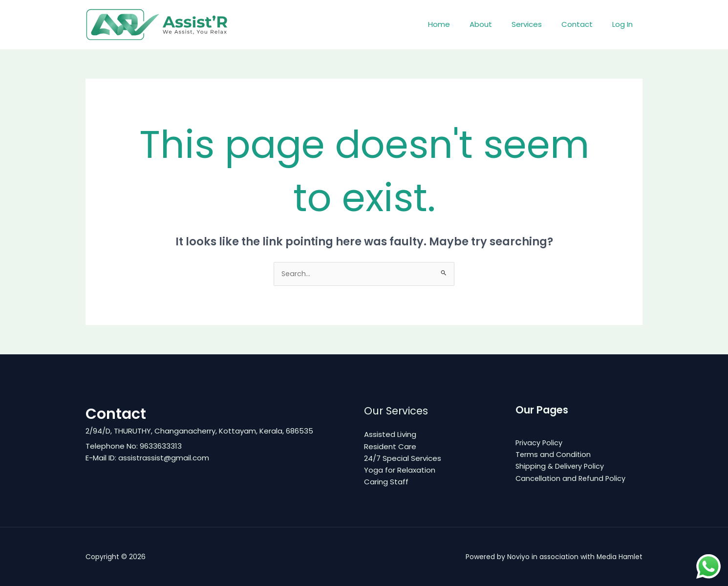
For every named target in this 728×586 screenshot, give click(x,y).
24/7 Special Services (403, 458)
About (498, 24)
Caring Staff (386, 482)
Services (539, 24)
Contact (584, 24)
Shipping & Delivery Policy (561, 467)
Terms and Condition (554, 455)
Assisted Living (390, 435)
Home (461, 24)
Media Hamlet (619, 557)
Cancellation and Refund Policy (572, 478)
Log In (625, 24)
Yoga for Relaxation (400, 470)
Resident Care (390, 446)
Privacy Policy (539, 443)
